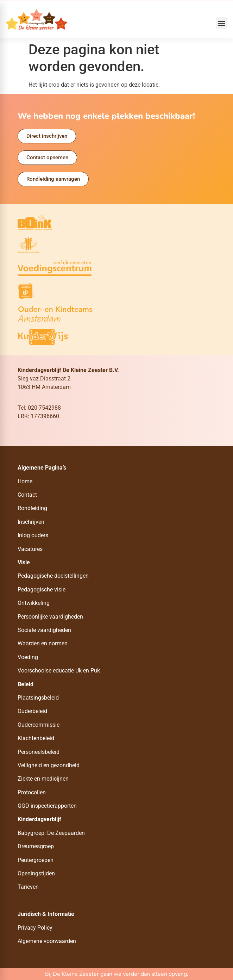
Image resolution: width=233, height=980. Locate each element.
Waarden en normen (43, 643)
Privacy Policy (35, 928)
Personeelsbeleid (39, 752)
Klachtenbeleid (36, 738)
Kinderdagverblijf (39, 819)
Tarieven (28, 887)
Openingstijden (36, 873)
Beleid (26, 684)
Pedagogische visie (42, 590)
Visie (24, 562)
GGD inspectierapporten (47, 806)
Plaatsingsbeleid (38, 698)
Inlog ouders (33, 535)
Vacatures (30, 549)
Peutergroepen (36, 860)
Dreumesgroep (36, 846)
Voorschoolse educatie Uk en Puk (59, 671)
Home (25, 481)
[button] (222, 23)
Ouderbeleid (32, 711)
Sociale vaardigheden (44, 630)
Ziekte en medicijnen (43, 779)
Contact (27, 495)
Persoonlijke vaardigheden (50, 617)
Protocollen (32, 792)
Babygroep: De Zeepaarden (51, 833)
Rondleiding (32, 508)
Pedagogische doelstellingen (53, 576)
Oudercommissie (39, 725)
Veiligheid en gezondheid (49, 765)
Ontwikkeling (34, 603)
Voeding (28, 657)
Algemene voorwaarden (47, 941)
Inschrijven (31, 522)
